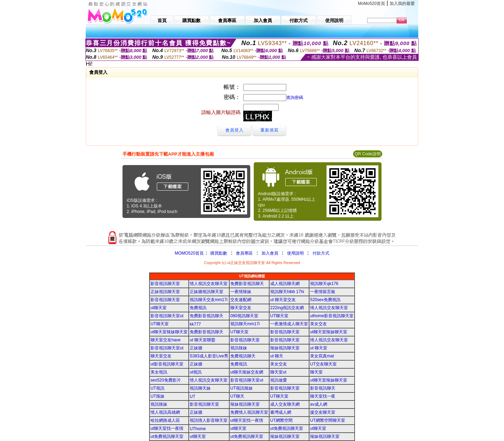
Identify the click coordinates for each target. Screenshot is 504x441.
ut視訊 (196, 372)
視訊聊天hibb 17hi (287, 292)
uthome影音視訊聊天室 (332, 316)
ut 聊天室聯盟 (202, 340)
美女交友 (318, 324)
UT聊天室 (279, 316)
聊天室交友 (241, 308)
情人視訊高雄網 (165, 412)
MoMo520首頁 (372, 3)
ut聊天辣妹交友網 (247, 372)
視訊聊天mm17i (245, 324)
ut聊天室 (159, 308)
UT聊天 (237, 396)
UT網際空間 (281, 420)
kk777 (195, 324)
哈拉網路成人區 (165, 420)
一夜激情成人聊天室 (289, 324)
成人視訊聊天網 (285, 284)
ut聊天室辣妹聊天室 (169, 332)
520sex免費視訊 (325, 300)
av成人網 (319, 404)
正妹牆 (196, 348)
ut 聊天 (277, 356)
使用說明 (295, 253)
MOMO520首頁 (189, 253)
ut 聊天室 (319, 348)
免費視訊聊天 (243, 356)
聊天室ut (278, 372)
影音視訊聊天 (323, 388)
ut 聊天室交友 (283, 300)
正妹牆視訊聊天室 (206, 292)
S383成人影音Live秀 (209, 356)
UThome (198, 429)
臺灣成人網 (281, 412)
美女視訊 (159, 372)
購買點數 (218, 253)
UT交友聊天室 (323, 364)
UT (192, 397)
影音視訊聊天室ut (167, 316)
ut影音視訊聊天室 (167, 364)
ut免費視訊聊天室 (287, 428)
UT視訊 (157, 388)
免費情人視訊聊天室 (249, 412)
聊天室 (316, 372)
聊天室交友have (166, 340)
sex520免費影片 (166, 380)
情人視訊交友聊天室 (209, 284)
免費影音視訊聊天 (247, 284)
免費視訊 (198, 308)
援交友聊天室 (323, 412)
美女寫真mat (322, 356)
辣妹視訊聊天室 (285, 348)
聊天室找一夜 (323, 396)
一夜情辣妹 (241, 292)
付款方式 (321, 253)
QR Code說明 (367, 154)
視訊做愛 (279, 380)
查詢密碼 (295, 98)
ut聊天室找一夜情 (247, 420)
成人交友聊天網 (285, 404)
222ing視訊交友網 (287, 308)
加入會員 (270, 253)
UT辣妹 (157, 396)
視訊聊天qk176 (324, 284)
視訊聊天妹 (200, 388)
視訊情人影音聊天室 (209, 420)
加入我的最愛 (402, 3)
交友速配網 (241, 300)
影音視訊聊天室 (165, 284)
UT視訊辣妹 (241, 388)
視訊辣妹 (239, 348)
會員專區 (244, 253)
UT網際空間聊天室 (328, 420)
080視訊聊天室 (244, 316)
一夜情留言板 (323, 292)
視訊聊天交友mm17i (209, 300)
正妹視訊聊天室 (165, 292)
